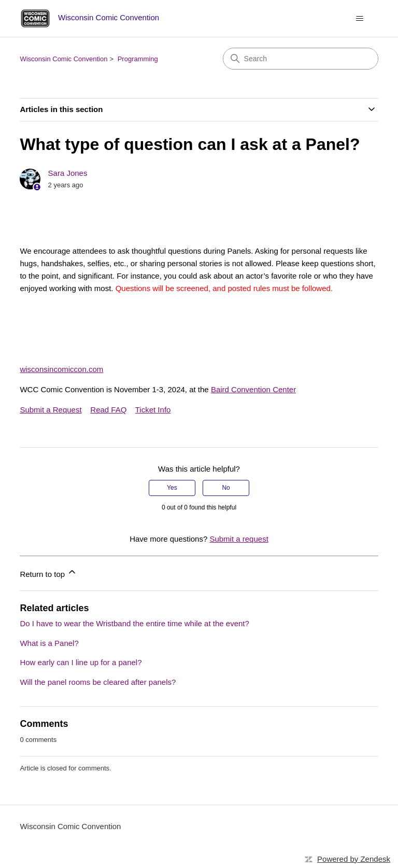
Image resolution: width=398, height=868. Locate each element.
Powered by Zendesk (354, 859)
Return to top (48, 573)
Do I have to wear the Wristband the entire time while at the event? (134, 623)
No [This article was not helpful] (226, 488)
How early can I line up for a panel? (81, 662)
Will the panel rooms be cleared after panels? (98, 682)
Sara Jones (68, 173)
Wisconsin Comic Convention (63, 59)
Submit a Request (51, 410)
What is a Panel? (49, 643)
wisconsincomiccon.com (61, 369)
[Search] (301, 59)
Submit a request (239, 539)
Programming (138, 59)
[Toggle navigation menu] (360, 19)
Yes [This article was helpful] (172, 488)
